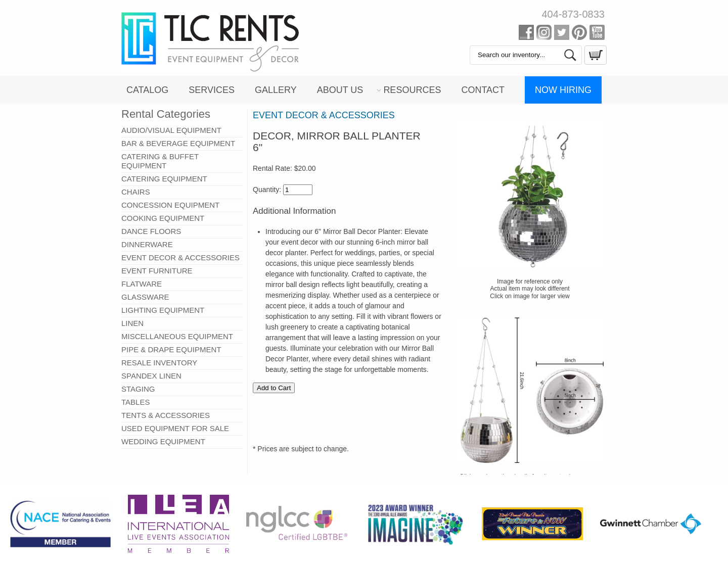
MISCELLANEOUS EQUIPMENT (177, 336)
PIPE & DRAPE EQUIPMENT (171, 349)
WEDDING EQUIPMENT (163, 441)
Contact (483, 90)
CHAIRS (136, 192)
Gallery (276, 90)
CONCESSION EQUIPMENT (170, 205)
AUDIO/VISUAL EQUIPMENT (171, 130)
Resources (412, 90)
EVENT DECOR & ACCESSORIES (180, 257)
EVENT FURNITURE (157, 271)
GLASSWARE (145, 297)
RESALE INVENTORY (159, 363)
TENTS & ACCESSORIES (166, 415)
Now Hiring (563, 90)
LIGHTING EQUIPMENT (163, 310)
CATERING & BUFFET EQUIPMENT (160, 161)
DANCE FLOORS (151, 231)
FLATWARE (142, 284)
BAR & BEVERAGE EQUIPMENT (178, 143)
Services (212, 90)
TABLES (135, 402)
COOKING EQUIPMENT (163, 218)
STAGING (138, 389)
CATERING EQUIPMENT (164, 179)
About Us (340, 90)
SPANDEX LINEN (151, 376)
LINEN (132, 323)
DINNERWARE (147, 244)
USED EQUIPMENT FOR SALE (175, 428)
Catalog (147, 90)
